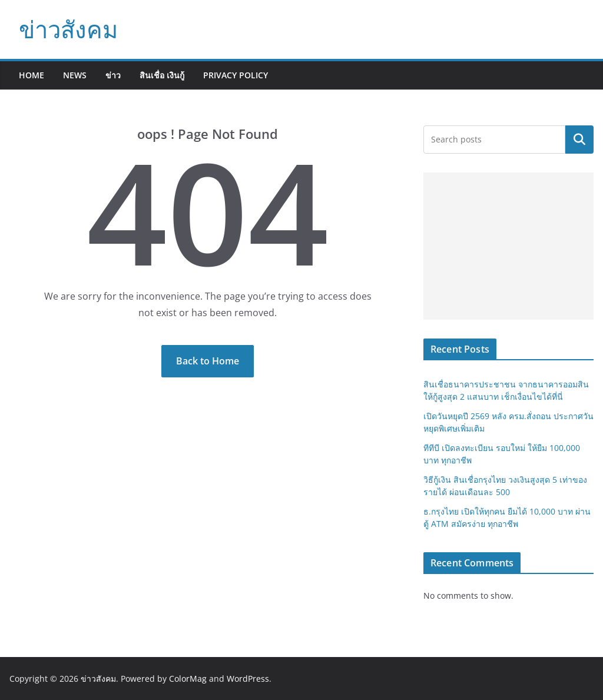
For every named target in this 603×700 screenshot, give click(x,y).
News (75, 75)
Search (579, 140)
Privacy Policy (236, 75)
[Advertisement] (508, 246)
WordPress (248, 679)
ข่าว (113, 75)
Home (32, 75)
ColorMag (188, 679)
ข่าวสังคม (68, 29)
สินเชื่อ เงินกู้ (162, 75)
